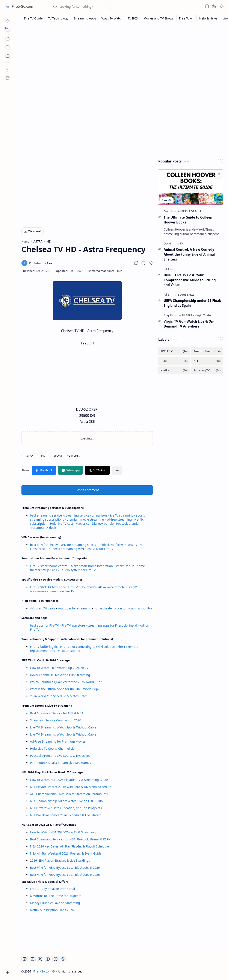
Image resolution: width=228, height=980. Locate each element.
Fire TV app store (73, 625)
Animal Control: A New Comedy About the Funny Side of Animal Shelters (189, 254)
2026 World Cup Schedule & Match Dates (59, 696)
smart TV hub (125, 566)
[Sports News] (186, 295)
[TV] (181, 243)
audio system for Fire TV (79, 570)
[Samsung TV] (207, 370)
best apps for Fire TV (45, 625)
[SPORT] (58, 456)
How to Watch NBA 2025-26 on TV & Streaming (63, 832)
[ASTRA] (29, 456)
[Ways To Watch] (112, 18)
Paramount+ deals (44, 528)
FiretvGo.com (23, 6)
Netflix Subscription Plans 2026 (52, 910)
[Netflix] (174, 370)
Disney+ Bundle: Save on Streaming (55, 903)
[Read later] (136, 263)
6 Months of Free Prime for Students (56, 896)
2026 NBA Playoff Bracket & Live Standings (60, 860)
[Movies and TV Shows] (159, 18)
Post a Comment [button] (87, 490)
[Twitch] (56, 959)
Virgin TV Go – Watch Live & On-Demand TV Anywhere (189, 324)
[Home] (8, 21)
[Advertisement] (122, 60)
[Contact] (8, 78)
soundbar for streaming (75, 608)
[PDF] (185, 211)
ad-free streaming (119, 519)
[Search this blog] (81, 6)
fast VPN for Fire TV (100, 549)
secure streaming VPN (68, 549)
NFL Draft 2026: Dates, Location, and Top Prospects (66, 808)
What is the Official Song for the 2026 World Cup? (65, 689)
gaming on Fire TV (61, 591)
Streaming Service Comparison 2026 (56, 720)
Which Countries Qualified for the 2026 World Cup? (66, 682)
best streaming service (46, 515)
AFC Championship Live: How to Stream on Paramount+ (69, 794)
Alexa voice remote (112, 587)
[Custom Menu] (8, 47)
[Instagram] (32, 959)
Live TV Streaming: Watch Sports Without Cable (63, 727)
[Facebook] (25, 959)
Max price (82, 524)
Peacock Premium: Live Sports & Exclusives (60, 756)
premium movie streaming (85, 519)
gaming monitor (141, 608)
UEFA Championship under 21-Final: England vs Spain (192, 303)
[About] (8, 70)
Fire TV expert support (66, 651)
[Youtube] (48, 959)
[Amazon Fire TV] (207, 351)
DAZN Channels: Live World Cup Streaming (60, 675)
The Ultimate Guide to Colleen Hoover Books (188, 220)
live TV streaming (122, 515)
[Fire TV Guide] (33, 18)
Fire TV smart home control (50, 566)
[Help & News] (208, 18)
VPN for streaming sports (78, 545)
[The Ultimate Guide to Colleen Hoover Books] (190, 187)
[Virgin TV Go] (203, 315)
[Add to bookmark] (218, 174)
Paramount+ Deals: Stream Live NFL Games (60, 763)
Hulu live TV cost (62, 524)
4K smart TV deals (43, 608)
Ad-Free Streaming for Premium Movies (58, 741)
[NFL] (207, 361)
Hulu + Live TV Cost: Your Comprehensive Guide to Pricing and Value (190, 280)
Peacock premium (129, 524)
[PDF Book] (195, 211)
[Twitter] (40, 959)
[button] (8, 6)
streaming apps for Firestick (107, 625)
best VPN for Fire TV (44, 545)
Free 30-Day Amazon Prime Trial (52, 889)
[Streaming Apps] (85, 18)
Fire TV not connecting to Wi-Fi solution (88, 647)
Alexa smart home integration (92, 566)
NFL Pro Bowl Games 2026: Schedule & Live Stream (66, 815)
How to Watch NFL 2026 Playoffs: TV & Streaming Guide (69, 780)
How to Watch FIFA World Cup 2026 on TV (59, 668)
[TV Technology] (58, 18)
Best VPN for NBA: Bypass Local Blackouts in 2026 (65, 868)
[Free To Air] (187, 18)
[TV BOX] (133, 18)
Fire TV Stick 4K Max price (48, 587)
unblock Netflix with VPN (116, 545)
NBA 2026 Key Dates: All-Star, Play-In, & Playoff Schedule (69, 846)
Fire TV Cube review (82, 587)
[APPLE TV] (174, 351)
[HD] (43, 456)
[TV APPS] (188, 315)
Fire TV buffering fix (44, 647)
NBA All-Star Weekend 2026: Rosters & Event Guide (66, 853)
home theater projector (111, 608)
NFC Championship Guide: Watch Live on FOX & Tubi (67, 801)
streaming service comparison (86, 515)
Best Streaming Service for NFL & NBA (57, 713)
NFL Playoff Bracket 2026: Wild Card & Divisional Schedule (71, 787)
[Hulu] (174, 361)
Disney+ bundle (103, 524)
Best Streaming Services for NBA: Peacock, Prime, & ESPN (70, 839)
